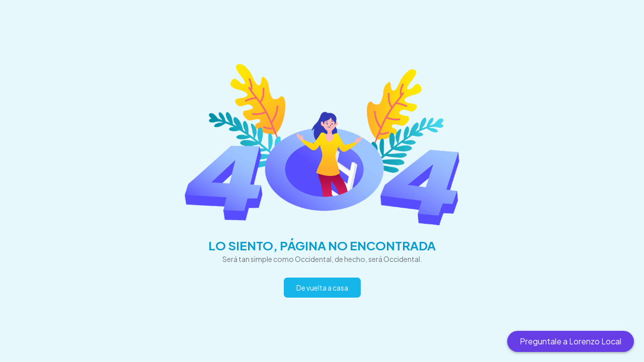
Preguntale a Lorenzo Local (571, 341)
